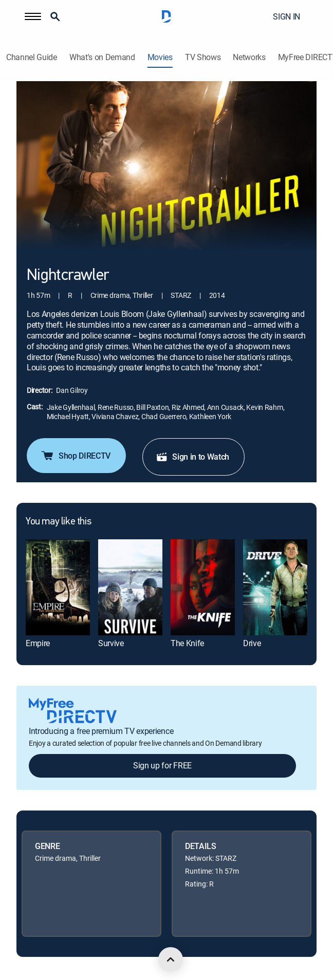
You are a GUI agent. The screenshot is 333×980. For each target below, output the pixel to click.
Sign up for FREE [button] (162, 765)
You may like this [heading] (58, 522)
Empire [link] (38, 643)
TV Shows (203, 57)
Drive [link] (252, 643)
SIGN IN (286, 16)
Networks (249, 57)
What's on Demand (102, 57)
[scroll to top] (171, 959)
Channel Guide (32, 57)
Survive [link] (111, 643)
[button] (33, 16)
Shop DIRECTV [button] (75, 456)
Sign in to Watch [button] (192, 457)
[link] (58, 587)
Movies (160, 57)
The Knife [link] (187, 643)
